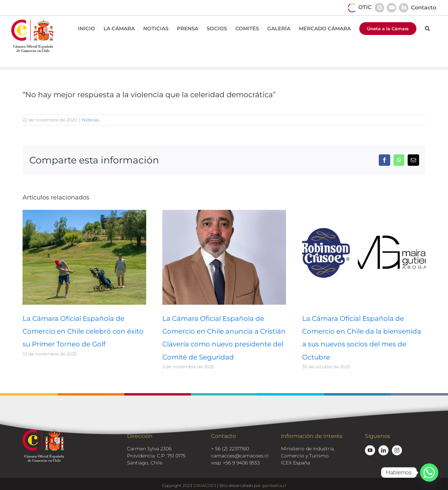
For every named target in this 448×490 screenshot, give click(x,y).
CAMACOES (205, 485)
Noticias (91, 120)
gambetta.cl (274, 485)
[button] (427, 28)
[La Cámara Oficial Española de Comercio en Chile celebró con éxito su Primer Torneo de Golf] (84, 213)
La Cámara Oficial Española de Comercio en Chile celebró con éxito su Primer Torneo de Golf (83, 331)
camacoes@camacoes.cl (240, 456)
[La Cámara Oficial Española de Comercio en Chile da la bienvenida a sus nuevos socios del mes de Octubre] (364, 213)
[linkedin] (383, 450)
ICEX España (295, 463)
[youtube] (370, 450)
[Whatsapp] (429, 473)
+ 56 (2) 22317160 (230, 449)
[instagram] (397, 450)
